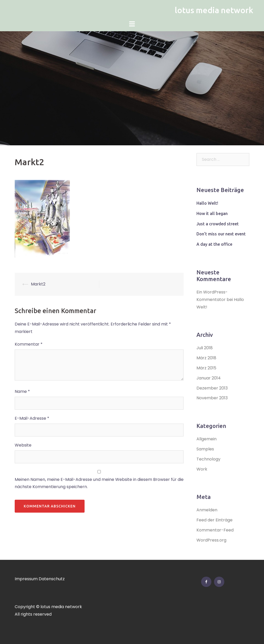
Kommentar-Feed (215, 530)
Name (22, 391)
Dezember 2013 (212, 388)
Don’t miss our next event (221, 234)
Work (202, 469)
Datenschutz (52, 579)
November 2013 (212, 398)
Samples (205, 449)
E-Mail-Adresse (32, 418)
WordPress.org (211, 540)
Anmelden (207, 510)
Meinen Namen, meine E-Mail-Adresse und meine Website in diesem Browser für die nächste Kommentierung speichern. (99, 483)
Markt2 (38, 284)
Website (23, 445)
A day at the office (214, 244)
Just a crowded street (218, 224)
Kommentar (29, 344)
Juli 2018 (205, 348)
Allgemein (207, 439)
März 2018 (206, 358)
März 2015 (206, 368)
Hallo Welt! (207, 203)
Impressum (26, 579)
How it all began (212, 213)
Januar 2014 (209, 378)
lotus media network (214, 10)
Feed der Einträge (214, 520)
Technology (208, 459)
